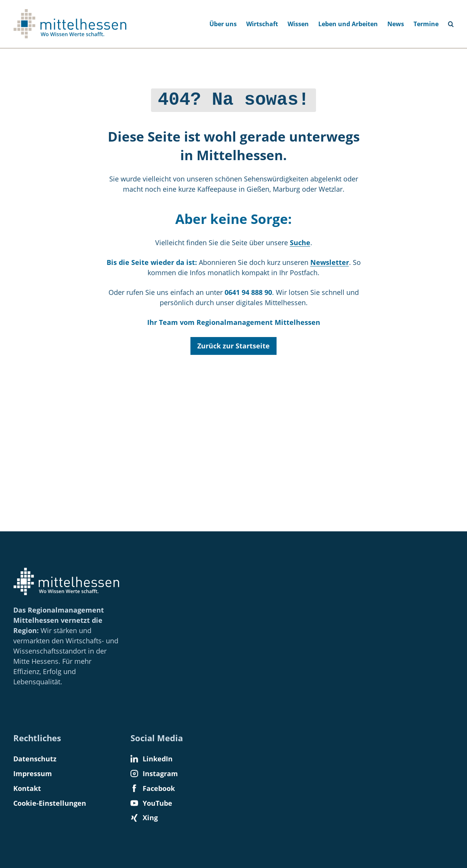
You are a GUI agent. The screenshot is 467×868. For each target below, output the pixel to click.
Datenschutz (35, 759)
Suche (300, 241)
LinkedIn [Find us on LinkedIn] (152, 759)
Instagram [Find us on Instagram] (154, 773)
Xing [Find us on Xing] (144, 818)
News (396, 24)
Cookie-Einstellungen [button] (50, 803)
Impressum (33, 773)
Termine (426, 24)
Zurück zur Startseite (233, 344)
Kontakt (27, 788)
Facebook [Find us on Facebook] (153, 788)
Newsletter (330, 260)
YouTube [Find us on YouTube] (151, 803)
